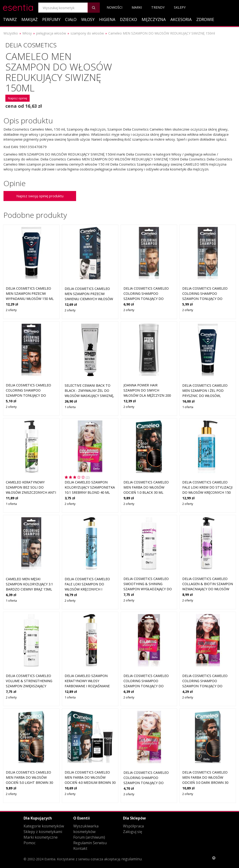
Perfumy (51, 19)
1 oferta (70, 407)
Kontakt (80, 848)
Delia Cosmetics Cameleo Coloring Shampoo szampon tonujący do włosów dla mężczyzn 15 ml (146, 298)
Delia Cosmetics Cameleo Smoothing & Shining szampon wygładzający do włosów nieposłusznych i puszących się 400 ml (148, 589)
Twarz (10, 19)
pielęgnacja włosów (51, 33)
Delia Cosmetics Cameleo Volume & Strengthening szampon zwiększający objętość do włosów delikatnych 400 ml (29, 686)
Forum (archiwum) (89, 837)
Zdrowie (205, 19)
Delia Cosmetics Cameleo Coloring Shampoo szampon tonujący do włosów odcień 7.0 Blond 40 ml (147, 783)
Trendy (158, 7)
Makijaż (30, 19)
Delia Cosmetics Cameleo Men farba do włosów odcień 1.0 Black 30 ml (146, 487)
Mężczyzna (154, 19)
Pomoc (30, 843)
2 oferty (11, 310)
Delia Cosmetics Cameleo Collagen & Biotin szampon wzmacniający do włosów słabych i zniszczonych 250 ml (208, 589)
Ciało (71, 19)
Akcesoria (181, 19)
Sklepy (180, 7)
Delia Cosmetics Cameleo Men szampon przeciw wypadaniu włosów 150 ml (30, 293)
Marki (137, 7)
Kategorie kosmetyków (44, 826)
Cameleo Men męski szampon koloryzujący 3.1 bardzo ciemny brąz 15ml (29, 584)
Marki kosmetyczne (41, 837)
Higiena (107, 19)
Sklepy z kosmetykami (43, 832)
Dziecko (128, 19)
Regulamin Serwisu (90, 843)
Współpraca (133, 826)
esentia (18, 7)
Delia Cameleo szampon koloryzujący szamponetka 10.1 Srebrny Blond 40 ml (90, 487)
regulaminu (132, 859)
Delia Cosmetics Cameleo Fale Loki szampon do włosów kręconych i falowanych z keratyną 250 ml (90, 589)
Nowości (114, 7)
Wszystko (11, 33)
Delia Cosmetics (31, 45)
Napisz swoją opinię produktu (40, 196)
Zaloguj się (133, 832)
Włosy (88, 19)
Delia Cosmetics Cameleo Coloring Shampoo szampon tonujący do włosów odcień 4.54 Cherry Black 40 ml (148, 686)
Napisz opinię (18, 98)
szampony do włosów (87, 33)
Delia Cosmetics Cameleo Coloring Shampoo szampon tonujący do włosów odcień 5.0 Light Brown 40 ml (205, 686)
